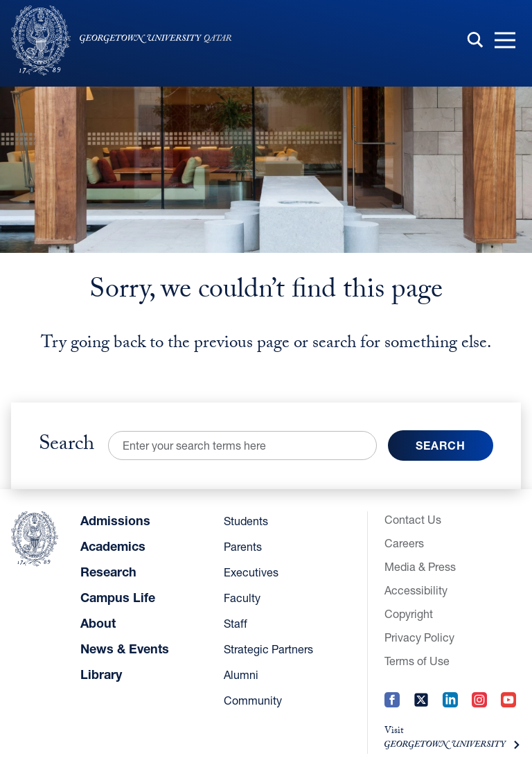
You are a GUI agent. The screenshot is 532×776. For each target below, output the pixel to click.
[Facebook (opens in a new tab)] (392, 709)
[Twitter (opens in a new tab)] (421, 709)
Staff (236, 623)
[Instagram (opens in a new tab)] (479, 709)
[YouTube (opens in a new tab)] (508, 709)
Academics (113, 546)
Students (246, 521)
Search (66, 446)
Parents (243, 546)
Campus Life (118, 597)
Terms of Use (417, 661)
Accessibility (416, 590)
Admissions (115, 520)
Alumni (241, 674)
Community (253, 700)
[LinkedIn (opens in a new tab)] (450, 709)
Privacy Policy (419, 637)
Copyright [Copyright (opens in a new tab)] (409, 614)
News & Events (125, 649)
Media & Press (420, 566)
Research (108, 572)
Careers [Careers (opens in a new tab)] (404, 543)
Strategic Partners (268, 649)
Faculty (242, 598)
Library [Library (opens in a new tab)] (101, 674)
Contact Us (413, 519)
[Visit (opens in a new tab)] (453, 739)
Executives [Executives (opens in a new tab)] (251, 572)
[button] (505, 41)
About (98, 623)
